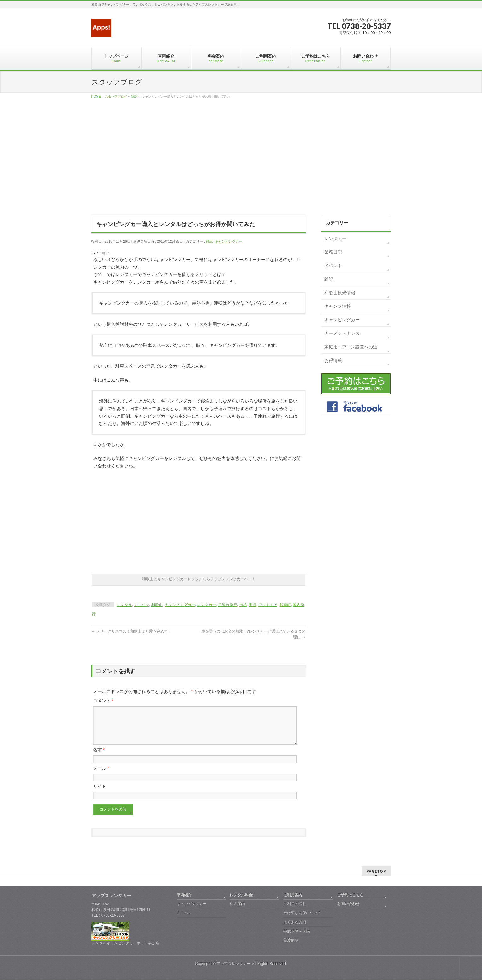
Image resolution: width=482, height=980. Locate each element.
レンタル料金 (241, 895)
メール (101, 776)
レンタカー (206, 605)
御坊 (243, 605)
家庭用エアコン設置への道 (351, 347)
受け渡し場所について (302, 913)
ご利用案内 (293, 895)
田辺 (253, 605)
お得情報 (333, 360)
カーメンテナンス (342, 333)
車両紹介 (184, 895)
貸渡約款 (291, 941)
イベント (333, 266)
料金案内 (237, 904)
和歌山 (157, 605)
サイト (100, 794)
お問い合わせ (348, 904)
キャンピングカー (229, 241)
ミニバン (142, 605)
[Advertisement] (241, 164)
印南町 (285, 605)
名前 (99, 757)
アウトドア (268, 605)
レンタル (125, 605)
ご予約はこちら (350, 895)
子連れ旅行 (228, 605)
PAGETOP (376, 871)
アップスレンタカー (234, 964)
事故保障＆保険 (297, 931)
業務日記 (333, 252)
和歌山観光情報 (340, 293)
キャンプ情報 (338, 306)
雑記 (209, 241)
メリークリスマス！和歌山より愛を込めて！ (132, 631)
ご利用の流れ (295, 904)
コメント (103, 701)
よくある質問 (295, 922)
